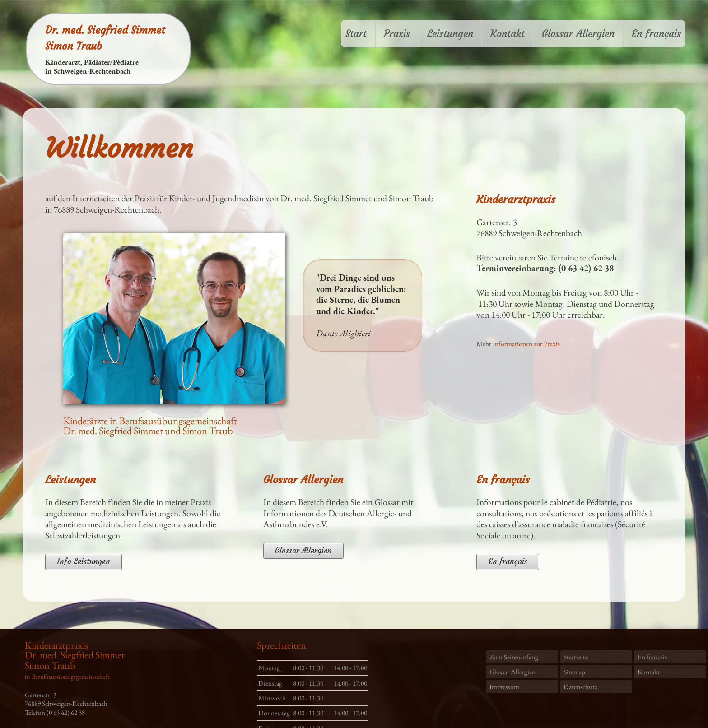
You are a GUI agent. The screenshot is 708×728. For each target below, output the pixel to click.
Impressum (504, 687)
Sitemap (574, 672)
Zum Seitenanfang (514, 657)
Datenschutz (580, 687)
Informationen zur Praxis (526, 344)
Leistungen (450, 34)
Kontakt (508, 34)
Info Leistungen (84, 562)
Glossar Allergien (578, 34)
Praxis (397, 34)
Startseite (576, 657)
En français (656, 34)
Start (356, 34)
